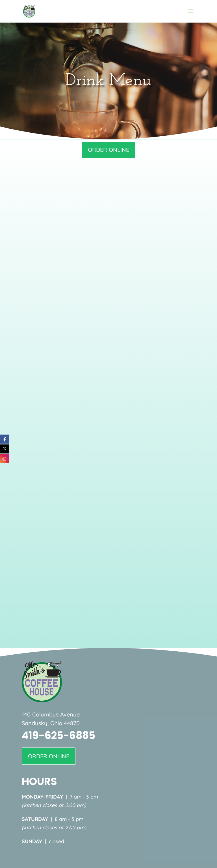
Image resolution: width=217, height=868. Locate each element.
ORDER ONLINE (108, 150)
